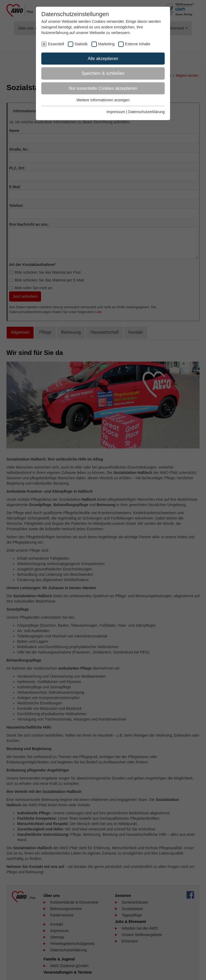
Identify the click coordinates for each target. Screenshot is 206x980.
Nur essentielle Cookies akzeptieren (103, 88)
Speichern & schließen (103, 73)
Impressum (116, 112)
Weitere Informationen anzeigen (103, 100)
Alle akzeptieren (103, 59)
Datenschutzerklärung (146, 112)
